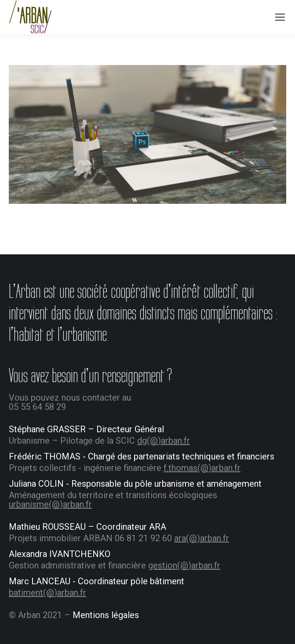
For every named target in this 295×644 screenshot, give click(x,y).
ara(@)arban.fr (202, 538)
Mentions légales (106, 615)
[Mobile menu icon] (280, 17)
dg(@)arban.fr (164, 441)
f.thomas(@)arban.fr (202, 468)
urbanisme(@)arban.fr (50, 504)
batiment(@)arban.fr (47, 593)
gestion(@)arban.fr (184, 565)
